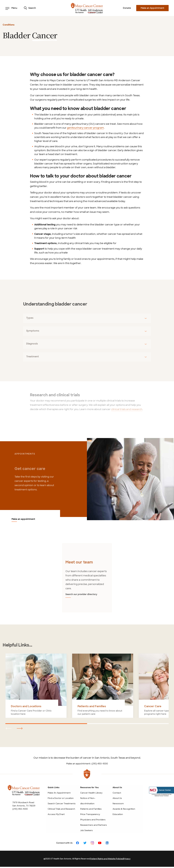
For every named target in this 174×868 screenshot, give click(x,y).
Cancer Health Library (91, 793)
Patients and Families (91, 809)
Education (118, 814)
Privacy (127, 859)
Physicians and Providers (93, 820)
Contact (117, 793)
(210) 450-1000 (20, 809)
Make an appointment (23, 519)
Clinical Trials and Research (61, 809)
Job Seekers (86, 830)
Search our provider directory (81, 596)
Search (30, 8)
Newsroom (118, 804)
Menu (11, 8)
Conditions (9, 25)
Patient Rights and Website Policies (107, 859)
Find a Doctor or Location (61, 798)
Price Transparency (90, 814)
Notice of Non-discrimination (88, 801)
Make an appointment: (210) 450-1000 (87, 764)
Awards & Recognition (124, 809)
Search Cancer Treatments (62, 804)
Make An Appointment (59, 793)
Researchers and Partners (94, 825)
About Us (117, 798)
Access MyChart (56, 814)
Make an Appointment (152, 8)
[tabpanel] (87, 580)
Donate (127, 8)
